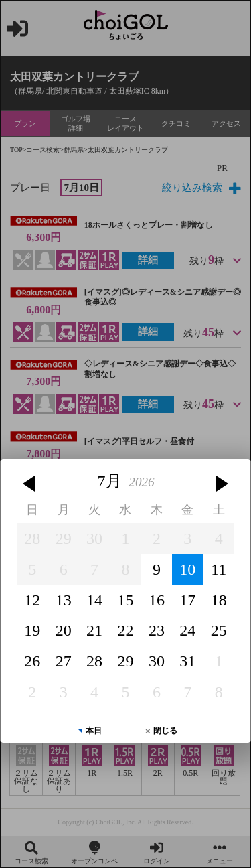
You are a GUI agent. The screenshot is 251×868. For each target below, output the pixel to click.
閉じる (165, 721)
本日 (94, 721)
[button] (29, 474)
